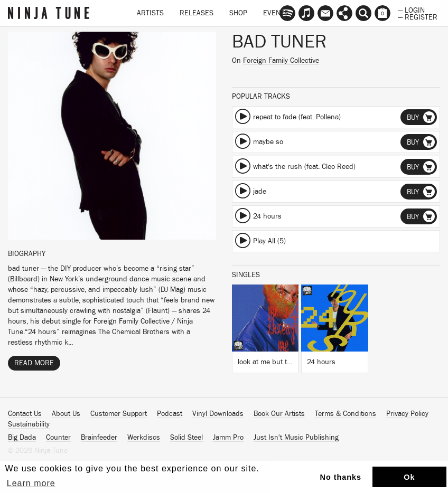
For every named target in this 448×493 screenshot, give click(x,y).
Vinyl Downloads (218, 414)
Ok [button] (409, 477)
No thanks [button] (341, 477)
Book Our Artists (279, 414)
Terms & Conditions (346, 414)
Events (276, 13)
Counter (58, 438)
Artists (150, 13)
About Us (66, 414)
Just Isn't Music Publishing (296, 438)
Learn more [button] (31, 483)
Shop (238, 13)
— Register (418, 16)
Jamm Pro (228, 438)
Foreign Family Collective (281, 61)
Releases (197, 13)
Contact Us (25, 414)
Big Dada (22, 438)
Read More (34, 363)
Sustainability (29, 424)
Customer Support (119, 414)
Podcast (170, 414)
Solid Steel (186, 438)
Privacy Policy (407, 414)
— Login (411, 10)
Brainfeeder (99, 438)
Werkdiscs (144, 438)
